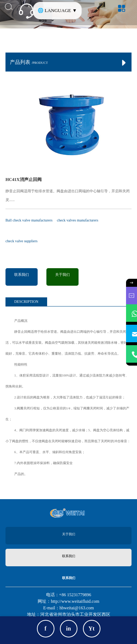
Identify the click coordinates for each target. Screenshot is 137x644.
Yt (92, 628)
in (68, 628)
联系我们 (22, 275)
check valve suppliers (22, 241)
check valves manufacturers (78, 220)
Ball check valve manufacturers (29, 220)
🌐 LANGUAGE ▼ (57, 10)
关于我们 (62, 275)
